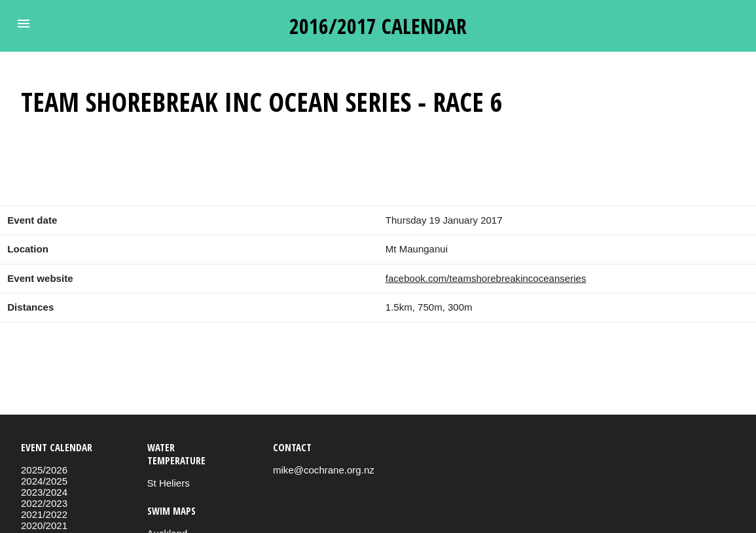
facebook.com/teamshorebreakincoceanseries (486, 278)
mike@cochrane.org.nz (324, 470)
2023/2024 (44, 492)
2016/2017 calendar (378, 26)
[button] (24, 24)
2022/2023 (44, 503)
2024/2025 (44, 481)
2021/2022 (44, 514)
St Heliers (169, 483)
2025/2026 (44, 470)
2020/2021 (44, 525)
